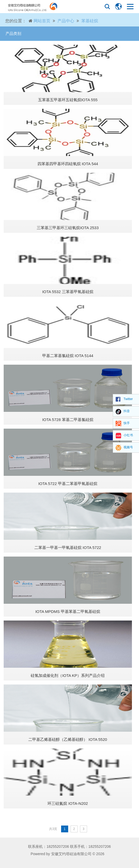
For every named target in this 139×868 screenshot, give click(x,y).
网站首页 (42, 21)
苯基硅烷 (90, 21)
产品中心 (66, 21)
